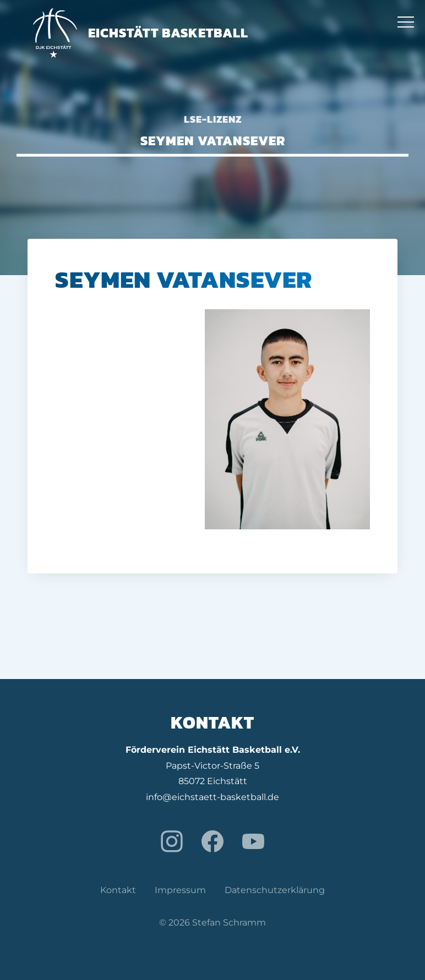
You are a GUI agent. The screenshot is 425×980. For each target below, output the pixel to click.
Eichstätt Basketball (141, 33)
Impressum (180, 890)
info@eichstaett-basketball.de (212, 797)
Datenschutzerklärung (275, 890)
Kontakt (118, 890)
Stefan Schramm (229, 922)
